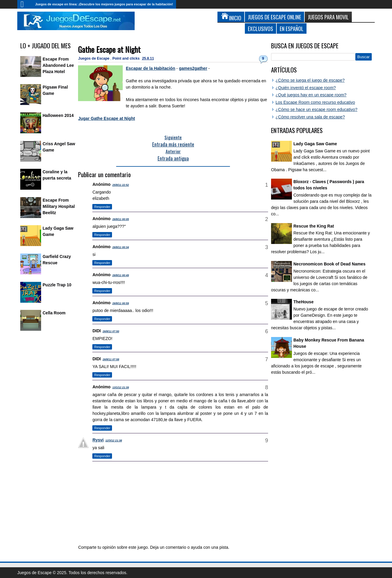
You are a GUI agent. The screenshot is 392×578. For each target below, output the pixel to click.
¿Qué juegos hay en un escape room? (311, 95)
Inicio (25, 4)
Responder (102, 207)
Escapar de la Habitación (150, 68)
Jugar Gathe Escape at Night (106, 118)
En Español (292, 28)
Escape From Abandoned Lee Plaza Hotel (58, 65)
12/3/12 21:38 (114, 441)
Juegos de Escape (94, 58)
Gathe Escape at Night (109, 49)
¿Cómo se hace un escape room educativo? (316, 109)
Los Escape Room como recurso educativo (315, 102)
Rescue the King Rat (314, 226)
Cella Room (54, 313)
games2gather (193, 68)
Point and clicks (126, 58)
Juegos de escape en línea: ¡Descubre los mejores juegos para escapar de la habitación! (104, 4)
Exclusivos (260, 28)
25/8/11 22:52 (121, 185)
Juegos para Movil (328, 17)
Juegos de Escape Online (274, 17)
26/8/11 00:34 (121, 247)
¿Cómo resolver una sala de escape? (310, 117)
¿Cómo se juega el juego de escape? (310, 80)
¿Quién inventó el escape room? (306, 88)
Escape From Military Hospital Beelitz (59, 206)
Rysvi (98, 440)
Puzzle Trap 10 (57, 285)
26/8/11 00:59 (121, 303)
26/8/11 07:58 (111, 359)
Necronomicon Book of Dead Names (329, 264)
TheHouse (304, 302)
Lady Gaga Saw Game (315, 144)
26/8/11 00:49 (121, 275)
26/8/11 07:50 (111, 331)
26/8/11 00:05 (121, 219)
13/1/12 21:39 (121, 387)
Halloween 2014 (58, 115)
